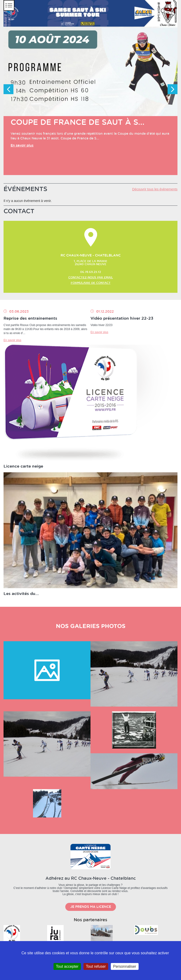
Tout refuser (96, 966)
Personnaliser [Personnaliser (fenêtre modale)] (125, 966)
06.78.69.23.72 (90, 272)
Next (173, 89)
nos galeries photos (91, 626)
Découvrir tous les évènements (155, 189)
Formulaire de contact (91, 283)
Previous (8, 89)
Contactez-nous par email (91, 277)
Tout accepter (67, 966)
